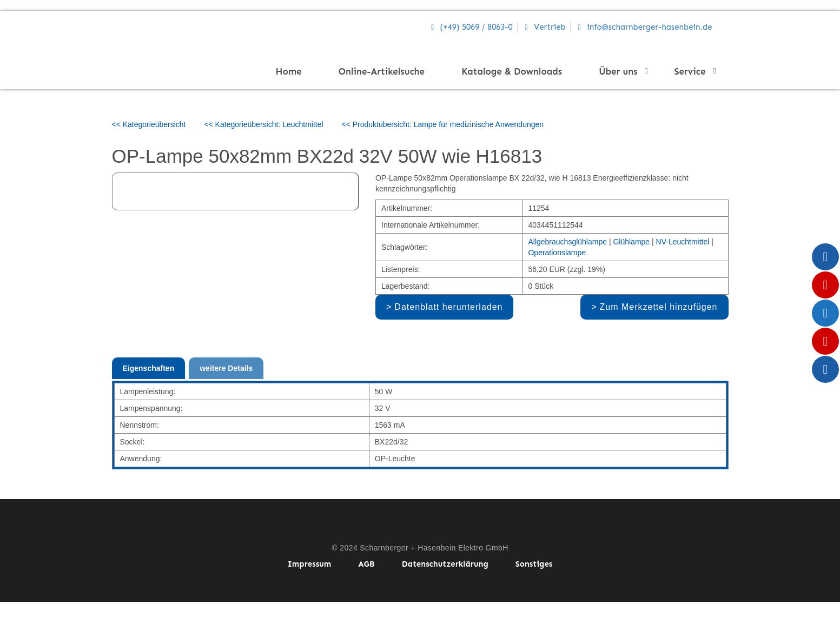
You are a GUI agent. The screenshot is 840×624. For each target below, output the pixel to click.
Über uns (621, 71)
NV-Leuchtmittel (683, 242)
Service (693, 71)
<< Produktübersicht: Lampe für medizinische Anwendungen (443, 124)
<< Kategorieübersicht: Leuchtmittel (263, 124)
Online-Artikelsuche (382, 71)
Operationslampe (557, 253)
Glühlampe (631, 242)
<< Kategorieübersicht (149, 124)
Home (289, 71)
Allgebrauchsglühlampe (567, 242)
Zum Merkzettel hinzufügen (659, 307)
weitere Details (226, 368)
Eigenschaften (149, 368)
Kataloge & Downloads (512, 71)
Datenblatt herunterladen (448, 307)
